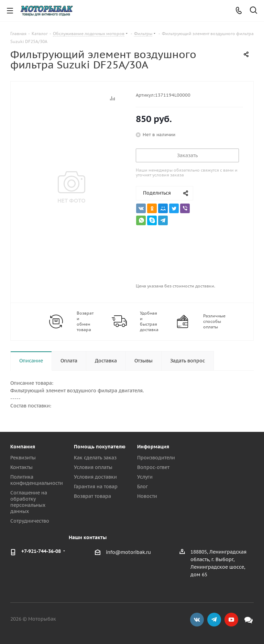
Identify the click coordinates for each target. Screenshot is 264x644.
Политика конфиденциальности (37, 480)
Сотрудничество (30, 521)
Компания (23, 447)
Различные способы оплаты (214, 321)
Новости (147, 496)
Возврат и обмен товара (85, 321)
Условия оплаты (93, 467)
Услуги (145, 477)
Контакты (21, 467)
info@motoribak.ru (128, 552)
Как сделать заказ (95, 458)
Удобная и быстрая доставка (149, 321)
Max (249, 620)
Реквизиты (23, 458)
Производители (156, 458)
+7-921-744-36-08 (41, 551)
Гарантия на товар (96, 487)
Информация (153, 447)
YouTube (231, 620)
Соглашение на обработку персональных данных (29, 502)
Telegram (214, 620)
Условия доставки (95, 477)
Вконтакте (197, 620)
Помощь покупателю (100, 447)
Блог (142, 487)
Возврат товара (92, 496)
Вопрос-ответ (153, 467)
